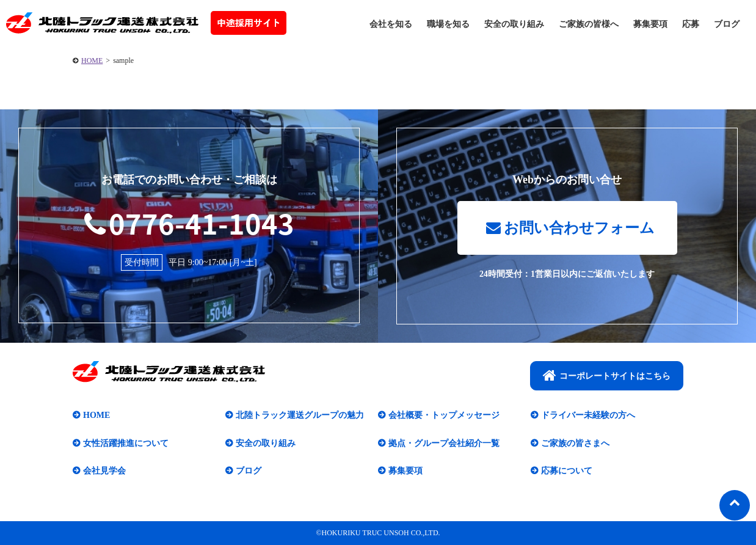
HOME (92, 60)
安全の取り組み (514, 24)
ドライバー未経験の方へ (588, 415)
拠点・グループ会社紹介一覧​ (444, 443)
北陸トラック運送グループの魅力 (300, 415)
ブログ (727, 24)
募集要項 (650, 24)
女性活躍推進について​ (126, 443)
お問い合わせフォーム (570, 228)
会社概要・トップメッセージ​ (444, 415)
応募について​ (567, 471)
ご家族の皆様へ (589, 24)
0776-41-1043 (189, 223)
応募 (691, 24)
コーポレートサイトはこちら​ (607, 375)
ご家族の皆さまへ (575, 443)
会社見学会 (104, 471)
